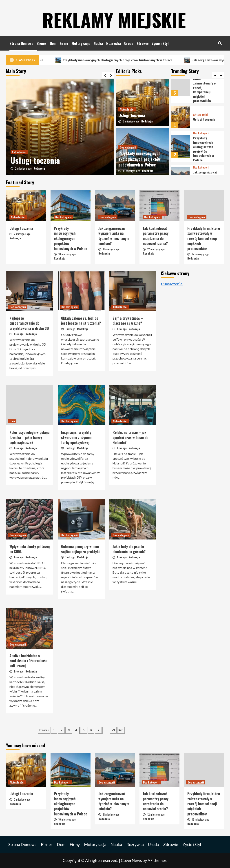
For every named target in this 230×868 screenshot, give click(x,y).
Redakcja (39, 168)
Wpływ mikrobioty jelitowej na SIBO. (30, 549)
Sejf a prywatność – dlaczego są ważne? (128, 321)
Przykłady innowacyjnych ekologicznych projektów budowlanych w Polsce (137, 60)
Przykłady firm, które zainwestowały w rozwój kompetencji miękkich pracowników (204, 238)
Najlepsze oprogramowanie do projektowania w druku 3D (29, 323)
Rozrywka (114, 43)
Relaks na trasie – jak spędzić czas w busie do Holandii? (130, 437)
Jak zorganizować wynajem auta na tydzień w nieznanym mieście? (114, 236)
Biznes (42, 43)
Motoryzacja (81, 43)
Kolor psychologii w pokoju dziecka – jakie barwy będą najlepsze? (29, 437)
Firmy (64, 43)
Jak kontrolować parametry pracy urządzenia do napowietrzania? (156, 236)
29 (113, 730)
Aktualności (19, 152)
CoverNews (131, 860)
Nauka (98, 43)
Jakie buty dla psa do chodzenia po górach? (129, 549)
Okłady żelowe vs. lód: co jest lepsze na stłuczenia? (81, 321)
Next (121, 730)
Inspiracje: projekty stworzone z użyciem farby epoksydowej (77, 437)
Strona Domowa (21, 43)
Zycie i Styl (160, 43)
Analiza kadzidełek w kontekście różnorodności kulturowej (29, 661)
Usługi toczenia (51, 60)
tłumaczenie (172, 284)
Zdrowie (143, 43)
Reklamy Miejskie (114, 18)
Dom (53, 43)
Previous (44, 730)
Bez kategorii (128, 147)
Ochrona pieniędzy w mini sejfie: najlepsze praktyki (80, 549)
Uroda (129, 43)
